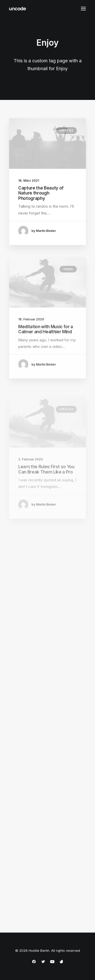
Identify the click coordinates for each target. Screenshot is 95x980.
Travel (68, 286)
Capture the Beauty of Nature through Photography (41, 193)
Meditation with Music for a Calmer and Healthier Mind (46, 346)
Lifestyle (66, 130)
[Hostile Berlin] (18, 9)
